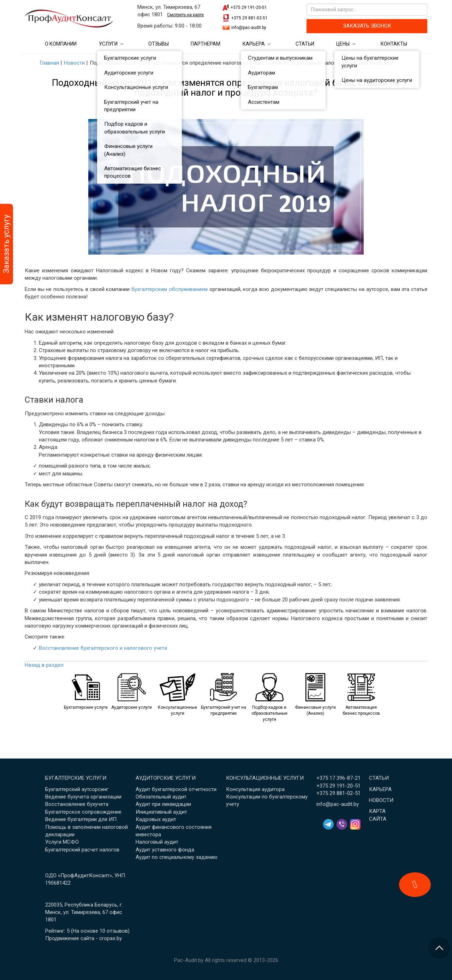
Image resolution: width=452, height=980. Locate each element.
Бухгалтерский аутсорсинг (77, 789)
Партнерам (206, 44)
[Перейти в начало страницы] (439, 948)
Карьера (254, 44)
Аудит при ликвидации (163, 804)
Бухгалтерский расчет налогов (82, 850)
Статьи (305, 44)
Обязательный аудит (161, 797)
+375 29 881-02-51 (249, 18)
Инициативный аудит (161, 812)
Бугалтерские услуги (76, 778)
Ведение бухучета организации (83, 797)
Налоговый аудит (157, 842)
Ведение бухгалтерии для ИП (81, 819)
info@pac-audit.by (249, 28)
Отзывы (159, 44)
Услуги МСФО (62, 842)
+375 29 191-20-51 (249, 7)
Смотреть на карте (185, 15)
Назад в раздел (44, 665)
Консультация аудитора (255, 789)
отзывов (117, 931)
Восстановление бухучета (77, 804)
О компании (61, 44)
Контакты (394, 44)
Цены (343, 44)
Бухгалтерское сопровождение (83, 812)
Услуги (108, 44)
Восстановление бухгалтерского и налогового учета (103, 648)
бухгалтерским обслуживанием (169, 289)
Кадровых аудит (156, 819)
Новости (381, 800)
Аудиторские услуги (166, 778)
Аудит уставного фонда (165, 850)
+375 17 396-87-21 (338, 778)
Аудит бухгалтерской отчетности (176, 789)
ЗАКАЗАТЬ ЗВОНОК (367, 26)
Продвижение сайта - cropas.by (84, 938)
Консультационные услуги (265, 778)
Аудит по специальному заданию (177, 857)
